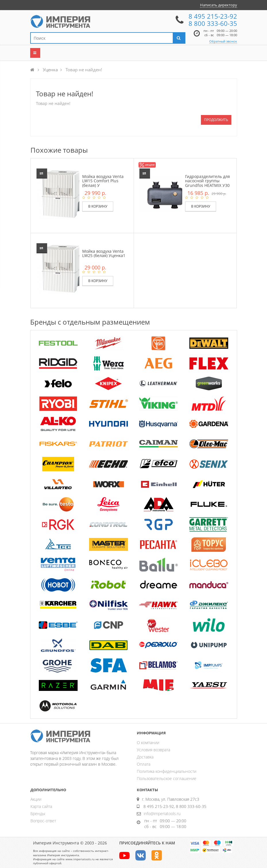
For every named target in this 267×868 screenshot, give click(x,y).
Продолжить (216, 120)
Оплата (144, 764)
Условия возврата (153, 750)
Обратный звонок (223, 41)
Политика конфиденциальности (167, 771)
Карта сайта (41, 806)
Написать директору (219, 5)
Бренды (38, 814)
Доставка (145, 757)
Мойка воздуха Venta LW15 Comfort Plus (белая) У (103, 181)
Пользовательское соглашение (167, 778)
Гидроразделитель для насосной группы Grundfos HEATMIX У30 (208, 181)
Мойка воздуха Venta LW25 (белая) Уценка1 (104, 253)
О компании (148, 743)
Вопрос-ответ (43, 821)
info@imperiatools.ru (162, 814)
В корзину (98, 206)
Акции (36, 799)
